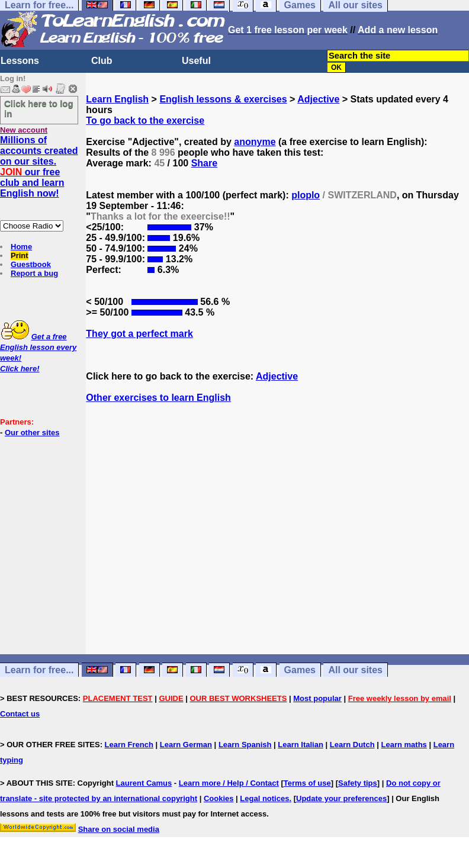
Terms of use (307, 783)
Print (20, 255)
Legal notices (264, 798)
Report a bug (34, 273)
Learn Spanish (245, 745)
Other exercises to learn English (158, 398)
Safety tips (358, 783)
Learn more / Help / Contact (229, 783)
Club (102, 61)
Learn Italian (301, 745)
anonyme (255, 142)
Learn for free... (39, 670)
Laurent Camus (144, 783)
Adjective (318, 99)
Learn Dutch (352, 745)
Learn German (186, 745)
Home (21, 247)
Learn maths (404, 745)
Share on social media (119, 829)
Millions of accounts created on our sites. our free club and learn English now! (39, 167)
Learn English (117, 99)
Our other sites (32, 433)
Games (300, 670)
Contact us (20, 714)
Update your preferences (341, 798)
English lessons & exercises (223, 99)
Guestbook (31, 264)
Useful (196, 61)
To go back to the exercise (145, 120)
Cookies (219, 798)
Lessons (20, 61)
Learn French (129, 745)
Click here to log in (39, 108)
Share (204, 163)
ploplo (306, 195)
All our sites (355, 670)
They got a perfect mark (139, 334)
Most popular (317, 698)
